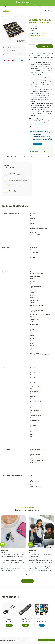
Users (40, 157)
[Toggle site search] (46, 11)
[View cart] (49, 11)
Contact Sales (40, 7)
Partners (46, 7)
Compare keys (33, 151)
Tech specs (34, 157)
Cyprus (5, 7)
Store (8, 16)
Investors (34, 7)
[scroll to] (27, 574)
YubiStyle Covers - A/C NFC (42, 618)
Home (3, 16)
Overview (27, 157)
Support (50, 7)
